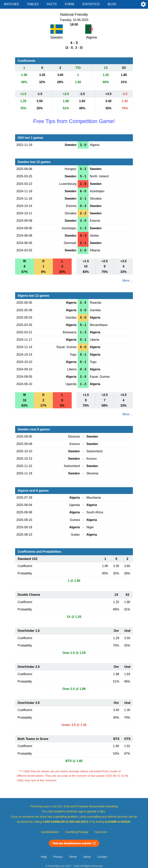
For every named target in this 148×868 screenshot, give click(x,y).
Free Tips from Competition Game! (74, 121)
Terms (73, 857)
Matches (11, 4)
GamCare (101, 832)
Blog (112, 4)
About (87, 857)
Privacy (58, 857)
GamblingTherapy (77, 832)
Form (69, 4)
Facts (52, 4)
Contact (102, 857)
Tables (33, 4)
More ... (128, 281)
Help (44, 857)
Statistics (91, 4)
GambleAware (50, 832)
